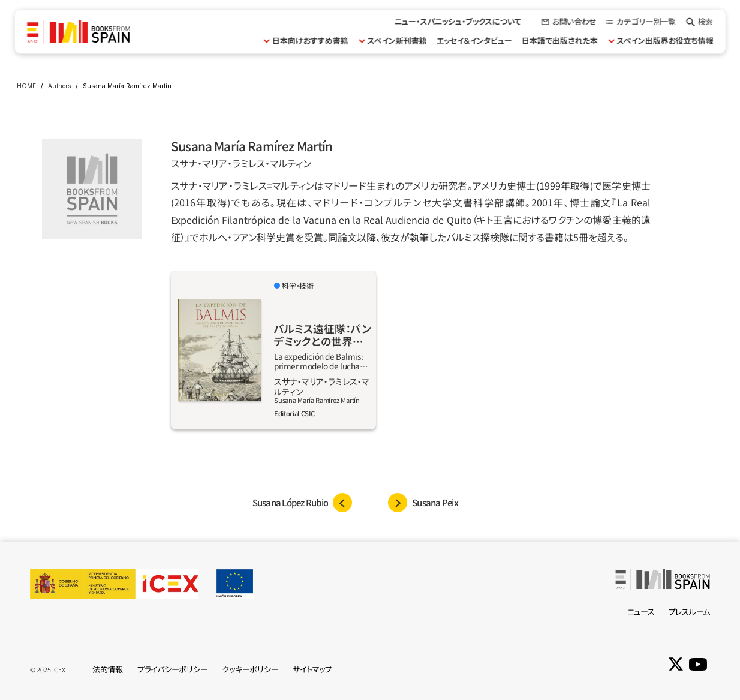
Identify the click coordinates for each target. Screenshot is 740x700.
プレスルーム (689, 612)
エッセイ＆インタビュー (474, 40)
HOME (26, 86)
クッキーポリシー (250, 669)
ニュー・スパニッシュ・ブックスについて (458, 21)
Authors (59, 86)
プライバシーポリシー (172, 669)
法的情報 (108, 669)
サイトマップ (312, 669)
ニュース (641, 612)
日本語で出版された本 (559, 40)
